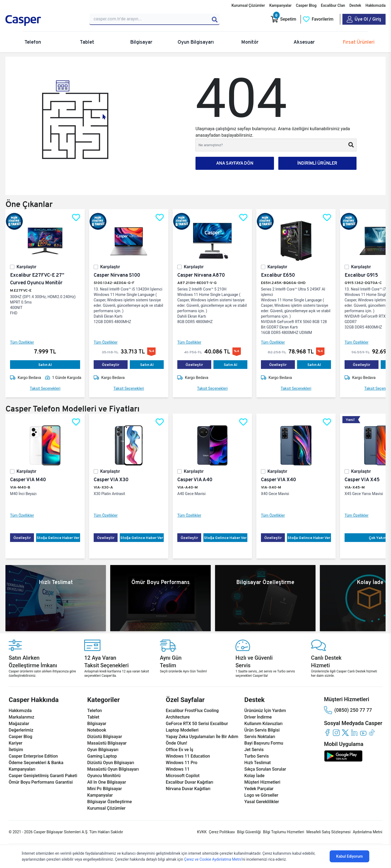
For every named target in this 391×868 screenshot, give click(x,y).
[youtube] (363, 733)
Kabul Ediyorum (349, 856)
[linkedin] (354, 733)
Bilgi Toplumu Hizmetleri (283, 832)
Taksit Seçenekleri (45, 388)
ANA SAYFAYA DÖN (235, 163)
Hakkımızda (376, 5)
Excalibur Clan (333, 5)
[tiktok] (372, 733)
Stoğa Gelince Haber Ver (58, 538)
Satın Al (45, 365)
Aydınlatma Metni (368, 832)
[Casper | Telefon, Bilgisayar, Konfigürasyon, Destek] (44, 21)
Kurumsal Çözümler (248, 5)
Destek (355, 5)
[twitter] (345, 733)
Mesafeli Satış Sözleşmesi (328, 832)
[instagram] (336, 733)
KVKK (202, 832)
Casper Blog (306, 5)
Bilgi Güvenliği (249, 832)
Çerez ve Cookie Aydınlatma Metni (213, 859)
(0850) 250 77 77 (348, 710)
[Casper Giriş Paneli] (364, 19)
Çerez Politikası (222, 832)
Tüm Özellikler (22, 342)
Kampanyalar (280, 5)
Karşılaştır (26, 267)
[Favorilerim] (318, 19)
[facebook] (327, 733)
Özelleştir (111, 365)
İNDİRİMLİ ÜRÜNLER (317, 163)
